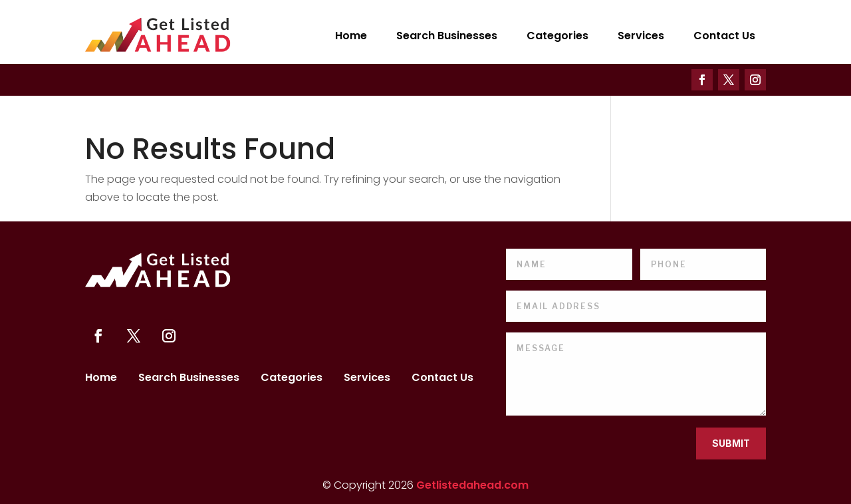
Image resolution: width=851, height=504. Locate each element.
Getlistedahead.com (472, 485)
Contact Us (724, 36)
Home (351, 36)
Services (641, 36)
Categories (557, 36)
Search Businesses (447, 36)
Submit (731, 443)
